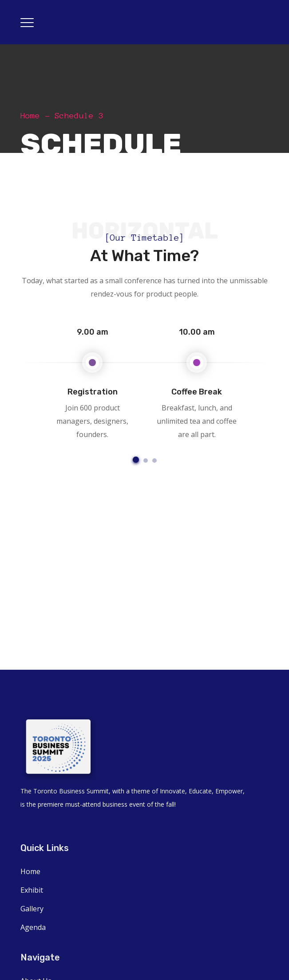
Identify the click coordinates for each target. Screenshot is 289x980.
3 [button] (154, 461)
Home (30, 116)
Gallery (32, 909)
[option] (93, 382)
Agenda (33, 927)
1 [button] (136, 460)
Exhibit (32, 890)
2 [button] (146, 461)
